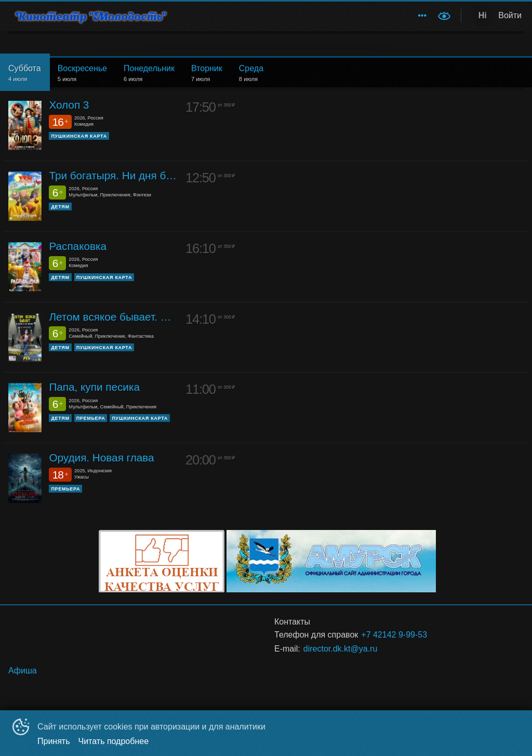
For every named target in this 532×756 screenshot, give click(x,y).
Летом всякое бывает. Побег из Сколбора (113, 317)
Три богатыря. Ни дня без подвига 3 (113, 175)
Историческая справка (363, 15)
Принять (54, 741)
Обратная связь (236, 15)
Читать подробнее (114, 741)
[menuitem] (236, 16)
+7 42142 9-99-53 (394, 635)
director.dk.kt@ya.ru (341, 649)
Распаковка (78, 246)
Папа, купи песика (94, 387)
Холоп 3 (69, 105)
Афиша (293, 15)
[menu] (307, 16)
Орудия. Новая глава (101, 457)
